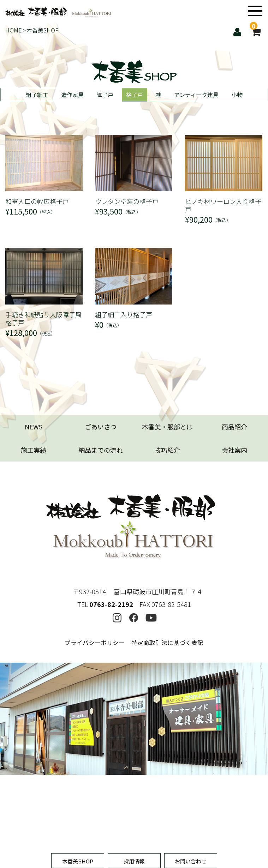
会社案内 (234, 450)
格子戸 (135, 95)
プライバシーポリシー (95, 597)
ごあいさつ (101, 427)
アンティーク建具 (196, 95)
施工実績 (34, 450)
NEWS (34, 427)
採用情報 (134, 861)
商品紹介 (234, 427)
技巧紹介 (167, 450)
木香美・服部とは (167, 427)
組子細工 (37, 95)
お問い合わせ (191, 861)
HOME (14, 30)
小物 (237, 95)
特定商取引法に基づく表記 (167, 597)
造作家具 (72, 95)
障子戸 (105, 95)
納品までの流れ (101, 450)
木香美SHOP (78, 861)
